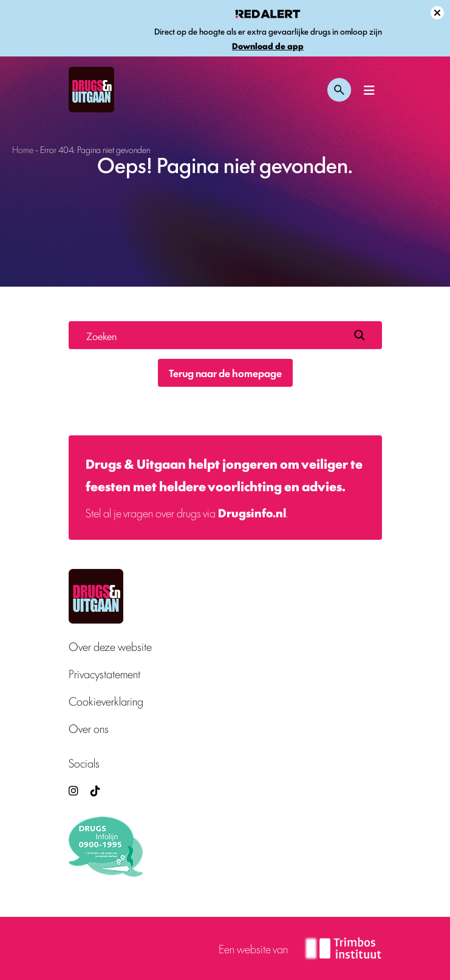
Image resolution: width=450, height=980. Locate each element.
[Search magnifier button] (360, 335)
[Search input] (215, 335)
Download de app (268, 46)
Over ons (89, 728)
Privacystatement (104, 674)
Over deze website (110, 646)
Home (23, 149)
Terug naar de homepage (225, 373)
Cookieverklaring (106, 701)
